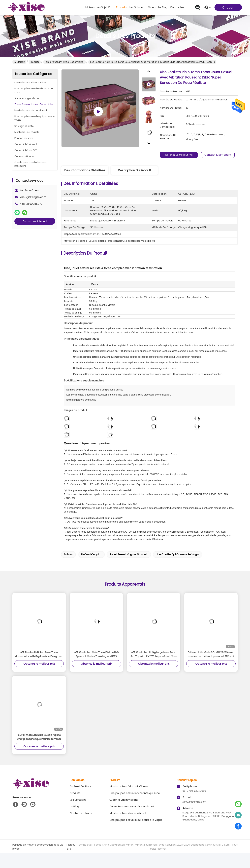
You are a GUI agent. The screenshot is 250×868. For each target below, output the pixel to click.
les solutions (137, 7)
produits (121, 7)
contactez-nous (178, 7)
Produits (35, 62)
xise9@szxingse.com (33, 197)
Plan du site (71, 847)
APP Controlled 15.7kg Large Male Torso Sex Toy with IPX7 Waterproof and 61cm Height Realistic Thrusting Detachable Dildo (154, 654)
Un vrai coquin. (91, 554)
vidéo (152, 7)
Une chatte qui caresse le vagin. (178, 554)
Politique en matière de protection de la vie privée (38, 847)
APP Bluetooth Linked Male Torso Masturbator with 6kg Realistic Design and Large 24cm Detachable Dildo (39, 654)
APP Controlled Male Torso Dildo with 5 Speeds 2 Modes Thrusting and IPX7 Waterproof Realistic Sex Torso (96, 654)
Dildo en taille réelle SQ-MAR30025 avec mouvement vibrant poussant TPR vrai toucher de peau (211, 654)
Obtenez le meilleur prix (181, 155)
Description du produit (134, 170)
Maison (90, 7)
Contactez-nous (81, 813)
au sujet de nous (105, 7)
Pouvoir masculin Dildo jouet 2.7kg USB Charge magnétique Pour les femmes (39, 737)
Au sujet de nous (81, 786)
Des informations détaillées (85, 170)
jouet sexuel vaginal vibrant (128, 554)
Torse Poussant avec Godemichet (64, 62)
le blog (163, 7)
